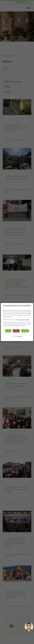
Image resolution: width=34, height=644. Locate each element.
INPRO (20, 336)
